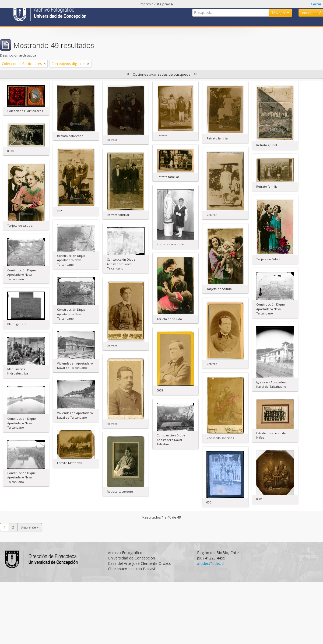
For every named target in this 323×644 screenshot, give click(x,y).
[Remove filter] (45, 64)
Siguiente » (30, 527)
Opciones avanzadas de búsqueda (162, 74)
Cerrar (316, 4)
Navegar (279, 13)
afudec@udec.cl (211, 563)
